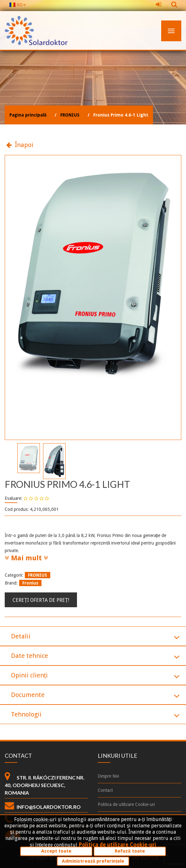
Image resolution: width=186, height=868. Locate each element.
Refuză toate (130, 851)
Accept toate (56, 851)
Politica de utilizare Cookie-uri (117, 845)
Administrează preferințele (93, 861)
